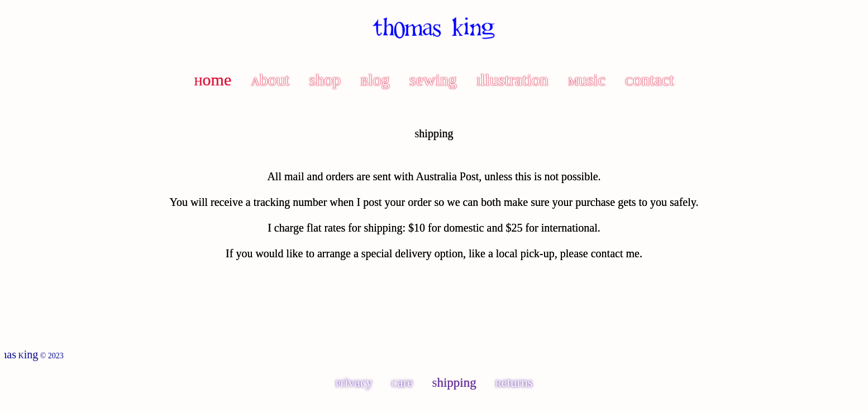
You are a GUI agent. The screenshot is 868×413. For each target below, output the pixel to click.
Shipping (454, 383)
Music (587, 80)
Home (213, 80)
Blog (375, 80)
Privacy (354, 383)
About (271, 80)
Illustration (512, 80)
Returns (514, 383)
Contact (649, 80)
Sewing (433, 80)
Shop (325, 80)
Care (402, 383)
